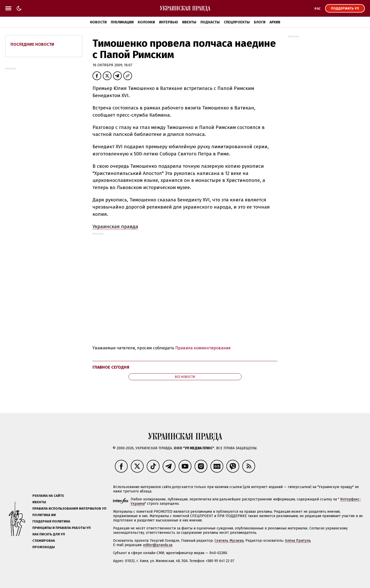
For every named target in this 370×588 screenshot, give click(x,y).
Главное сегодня (111, 367)
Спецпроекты (237, 22)
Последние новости (32, 44)
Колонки (146, 22)
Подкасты (210, 22)
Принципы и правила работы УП (62, 528)
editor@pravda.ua (158, 545)
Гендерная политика (51, 521)
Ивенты (189, 22)
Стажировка (44, 541)
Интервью (169, 22)
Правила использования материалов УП (69, 508)
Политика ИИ (44, 515)
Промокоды (44, 547)
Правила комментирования (203, 348)
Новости (98, 22)
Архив (275, 22)
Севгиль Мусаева (229, 541)
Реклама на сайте (48, 496)
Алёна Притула (298, 541)
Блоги (260, 22)
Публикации (122, 22)
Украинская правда (115, 226)
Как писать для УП (49, 534)
